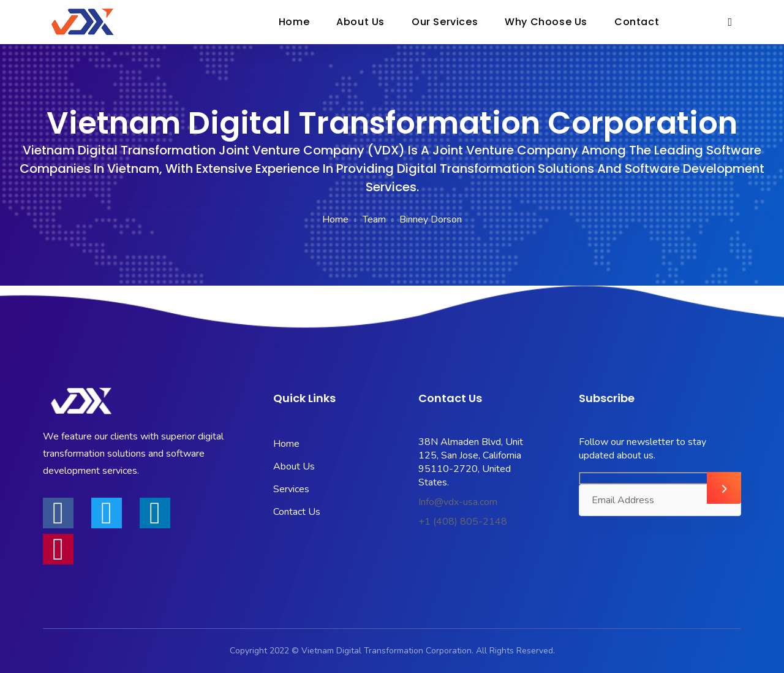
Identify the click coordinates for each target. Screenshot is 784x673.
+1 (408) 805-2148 (463, 522)
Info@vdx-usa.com (458, 502)
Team (374, 219)
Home (335, 219)
